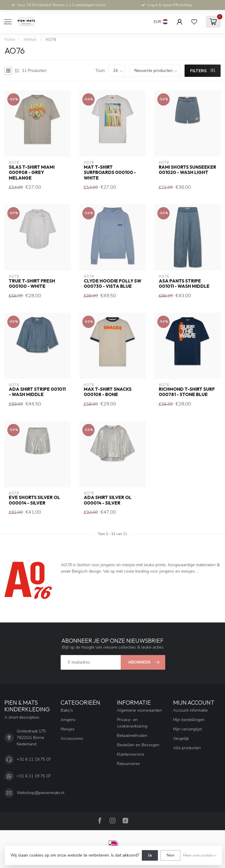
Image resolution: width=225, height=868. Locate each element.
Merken (30, 40)
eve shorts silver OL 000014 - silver (34, 500)
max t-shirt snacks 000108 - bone (108, 392)
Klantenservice (131, 754)
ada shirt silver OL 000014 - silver (108, 500)
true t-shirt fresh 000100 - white (32, 284)
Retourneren (128, 764)
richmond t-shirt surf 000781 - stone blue (187, 392)
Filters (202, 71)
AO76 (51, 40)
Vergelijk (181, 738)
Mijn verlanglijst (187, 729)
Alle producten (187, 748)
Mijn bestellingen (189, 720)
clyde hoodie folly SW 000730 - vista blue (112, 284)
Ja (150, 855)
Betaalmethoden (132, 736)
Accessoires (72, 738)
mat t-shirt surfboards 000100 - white (110, 173)
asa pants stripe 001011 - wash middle (184, 284)
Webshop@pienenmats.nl (41, 793)
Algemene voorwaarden (139, 710)
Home (10, 40)
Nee (171, 855)
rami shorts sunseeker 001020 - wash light (187, 170)
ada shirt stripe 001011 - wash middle (37, 392)
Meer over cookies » (200, 855)
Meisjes (68, 729)
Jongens (68, 720)
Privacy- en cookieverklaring (132, 723)
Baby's (67, 710)
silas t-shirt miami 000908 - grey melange (32, 173)
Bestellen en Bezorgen (138, 745)
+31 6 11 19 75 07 (34, 759)
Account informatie (190, 710)
